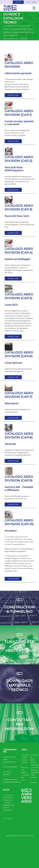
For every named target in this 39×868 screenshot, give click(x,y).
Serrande (35, 765)
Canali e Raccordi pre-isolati (25, 767)
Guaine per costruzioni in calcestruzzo (8, 798)
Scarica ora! (13, 95)
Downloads (14, 39)
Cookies (25, 836)
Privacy (31, 836)
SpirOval (34, 770)
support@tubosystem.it (12, 782)
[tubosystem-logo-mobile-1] (10, 6)
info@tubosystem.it (11, 779)
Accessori (26, 755)
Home (5, 39)
